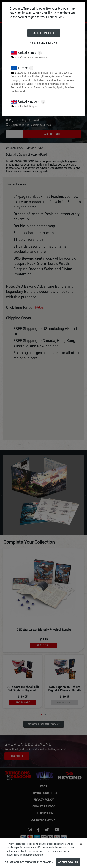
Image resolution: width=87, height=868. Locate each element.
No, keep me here (44, 33)
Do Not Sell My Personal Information (29, 862)
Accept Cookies (68, 862)
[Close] (81, 844)
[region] (43, 853)
